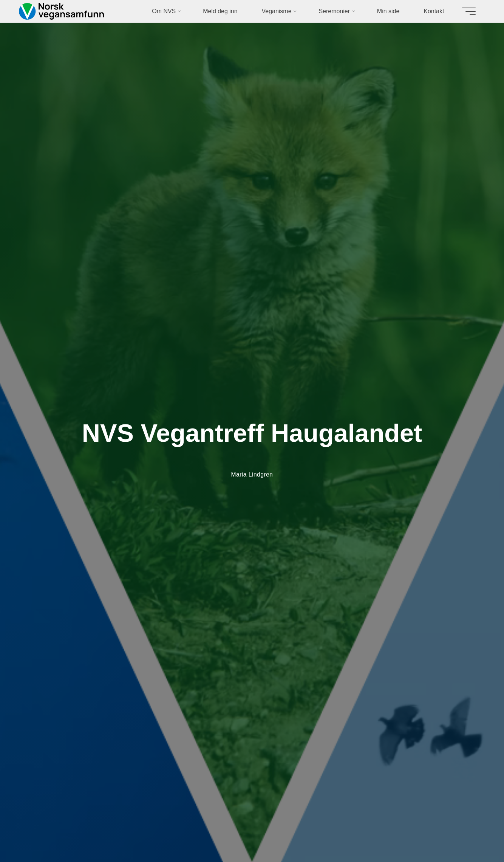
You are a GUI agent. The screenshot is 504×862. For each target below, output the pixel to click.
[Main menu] (466, 11)
